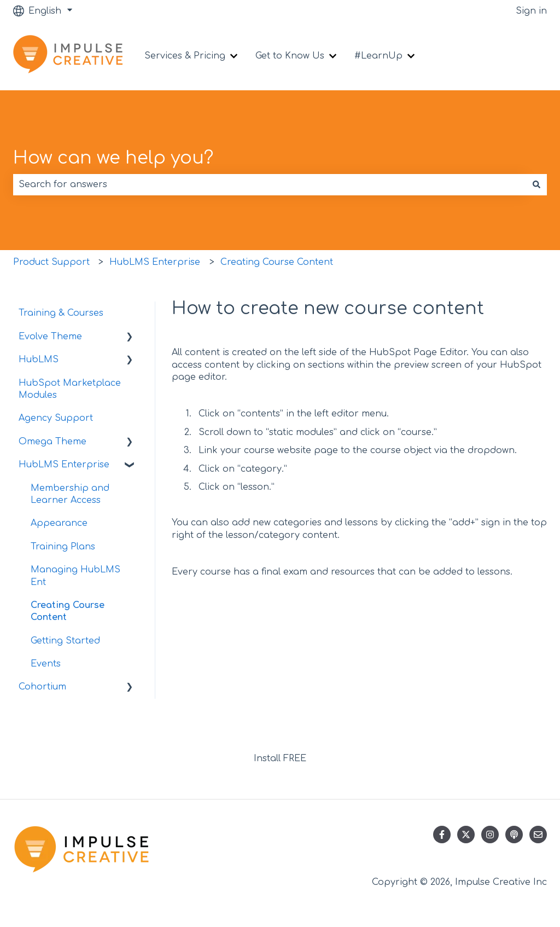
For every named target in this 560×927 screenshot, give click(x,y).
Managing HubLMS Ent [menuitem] (75, 576)
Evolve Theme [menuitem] (50, 337)
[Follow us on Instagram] (490, 835)
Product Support (51, 262)
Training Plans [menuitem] (63, 547)
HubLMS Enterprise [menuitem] (64, 465)
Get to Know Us (290, 56)
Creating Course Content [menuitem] (68, 611)
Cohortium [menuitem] (42, 687)
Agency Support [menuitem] (56, 418)
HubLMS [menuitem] (39, 360)
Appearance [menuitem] (59, 523)
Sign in (531, 11)
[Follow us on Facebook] (442, 835)
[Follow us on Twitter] (466, 835)
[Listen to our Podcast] (514, 835)
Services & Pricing (185, 56)
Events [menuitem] (46, 664)
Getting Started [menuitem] (65, 641)
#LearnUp (378, 56)
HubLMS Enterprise (155, 262)
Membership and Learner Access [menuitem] (70, 494)
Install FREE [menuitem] (280, 758)
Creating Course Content (277, 262)
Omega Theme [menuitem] (52, 442)
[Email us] (538, 835)
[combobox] (270, 184)
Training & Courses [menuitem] (61, 313)
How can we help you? (113, 158)
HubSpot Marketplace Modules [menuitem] (70, 389)
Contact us (512, 56)
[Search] (536, 184)
